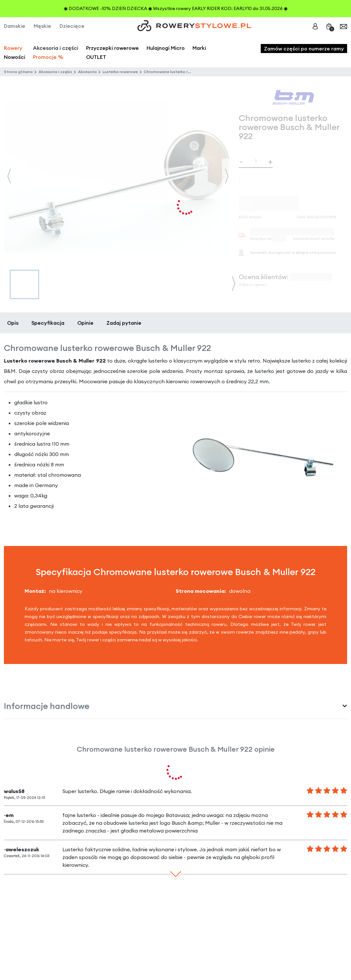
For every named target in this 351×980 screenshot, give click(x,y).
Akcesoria (87, 72)
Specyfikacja (48, 323)
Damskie (15, 26)
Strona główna (18, 72)
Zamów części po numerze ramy (304, 49)
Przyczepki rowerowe (112, 48)
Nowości (15, 57)
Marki (199, 48)
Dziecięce (72, 26)
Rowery (13, 48)
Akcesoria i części (55, 72)
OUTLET (96, 57)
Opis (13, 323)
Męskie (42, 26)
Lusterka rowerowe (120, 72)
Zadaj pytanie (124, 323)
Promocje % (48, 57)
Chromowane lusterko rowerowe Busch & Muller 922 (192, 72)
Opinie (85, 323)
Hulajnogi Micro (166, 48)
